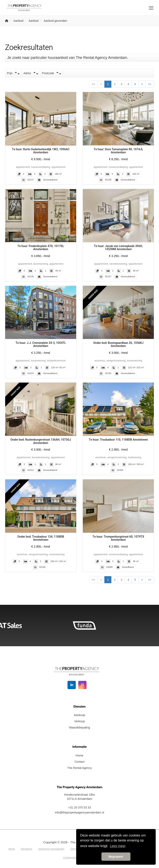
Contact (79, 762)
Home (79, 755)
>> (150, 84)
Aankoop (79, 715)
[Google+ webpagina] (82, 685)
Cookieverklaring (72, 858)
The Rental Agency (79, 768)
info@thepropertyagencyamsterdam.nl (79, 812)
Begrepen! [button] (116, 857)
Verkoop (79, 721)
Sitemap (75, 849)
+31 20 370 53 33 (79, 807)
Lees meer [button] (118, 846)
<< (93, 84)
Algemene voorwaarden (51, 849)
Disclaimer (26, 849)
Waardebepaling (79, 727)
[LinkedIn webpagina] (72, 685)
